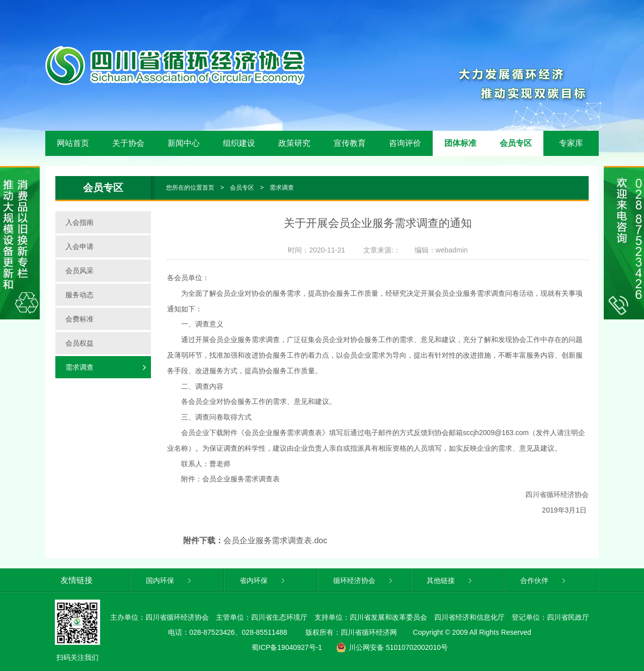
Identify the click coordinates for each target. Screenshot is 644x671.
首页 (208, 188)
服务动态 (79, 295)
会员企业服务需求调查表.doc (275, 540)
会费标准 (79, 319)
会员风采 (79, 271)
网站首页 (73, 143)
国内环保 (169, 580)
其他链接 (450, 580)
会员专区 (516, 143)
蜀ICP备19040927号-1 (287, 647)
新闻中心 (184, 143)
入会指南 (79, 222)
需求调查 (282, 188)
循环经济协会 (364, 580)
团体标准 (460, 143)
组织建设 (239, 143)
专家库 (571, 143)
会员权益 (79, 343)
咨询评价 (405, 143)
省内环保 (263, 580)
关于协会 (128, 143)
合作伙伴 (544, 580)
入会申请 (79, 246)
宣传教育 (350, 143)
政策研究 (294, 143)
